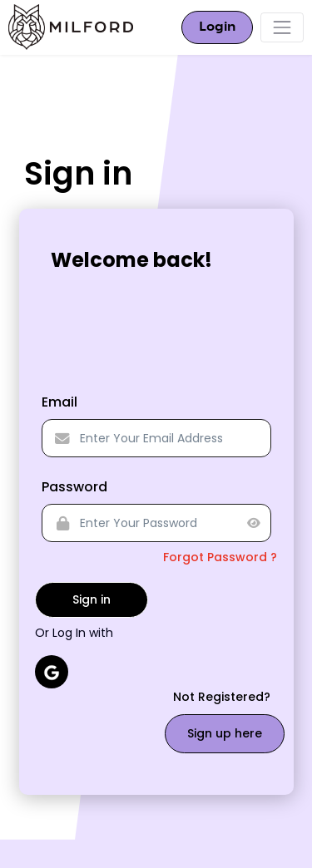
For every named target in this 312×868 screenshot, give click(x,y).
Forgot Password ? (220, 557)
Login (217, 27)
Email (59, 402)
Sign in (92, 599)
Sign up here (225, 733)
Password (74, 487)
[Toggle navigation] (282, 27)
